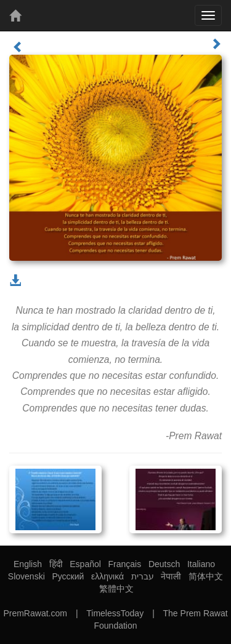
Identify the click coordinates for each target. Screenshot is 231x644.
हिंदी (56, 564)
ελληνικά (107, 576)
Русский (68, 576)
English (28, 564)
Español (85, 564)
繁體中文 (116, 589)
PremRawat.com (35, 613)
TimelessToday (115, 613)
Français (125, 564)
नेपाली (171, 576)
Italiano (201, 564)
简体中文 (206, 576)
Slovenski (26, 576)
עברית (143, 576)
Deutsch (164, 564)
